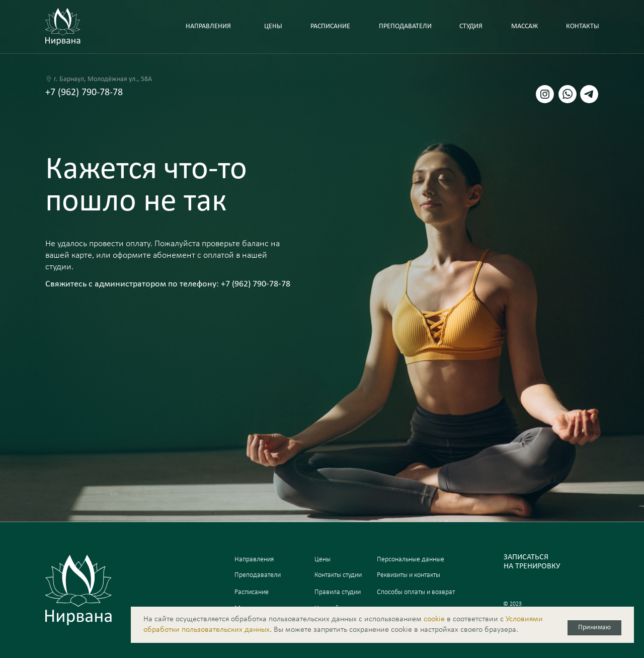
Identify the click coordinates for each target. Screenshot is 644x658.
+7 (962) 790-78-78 (84, 93)
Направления (254, 560)
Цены (273, 26)
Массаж (525, 26)
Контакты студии (338, 575)
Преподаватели (405, 26)
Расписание (330, 26)
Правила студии (338, 592)
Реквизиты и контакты (409, 575)
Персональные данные (411, 560)
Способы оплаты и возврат (416, 592)
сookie (434, 619)
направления (208, 26)
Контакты (583, 26)
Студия (471, 26)
